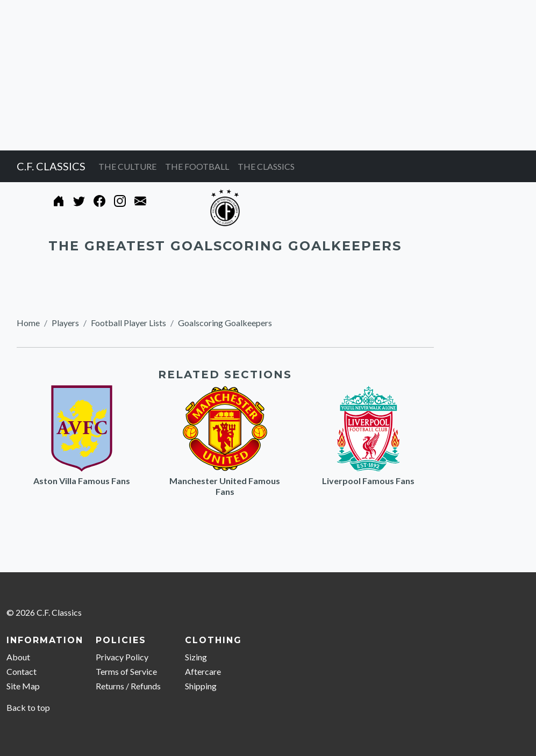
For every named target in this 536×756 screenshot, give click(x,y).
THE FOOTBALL (197, 166)
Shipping (201, 686)
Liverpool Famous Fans (368, 481)
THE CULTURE (127, 166)
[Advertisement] (268, 75)
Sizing (196, 657)
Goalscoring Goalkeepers (225, 323)
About (18, 657)
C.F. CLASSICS (51, 166)
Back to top (28, 707)
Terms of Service (126, 671)
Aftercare (203, 671)
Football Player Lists (128, 323)
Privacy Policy (122, 657)
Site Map (23, 686)
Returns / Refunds (128, 686)
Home (28, 323)
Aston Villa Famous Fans (82, 481)
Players (65, 323)
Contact (22, 671)
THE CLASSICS (266, 166)
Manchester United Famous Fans (225, 486)
